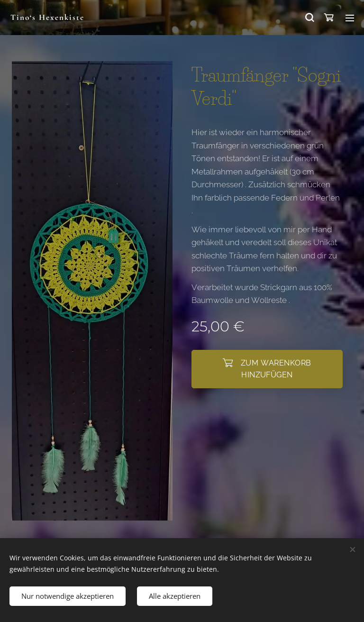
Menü (350, 18)
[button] (309, 18)
